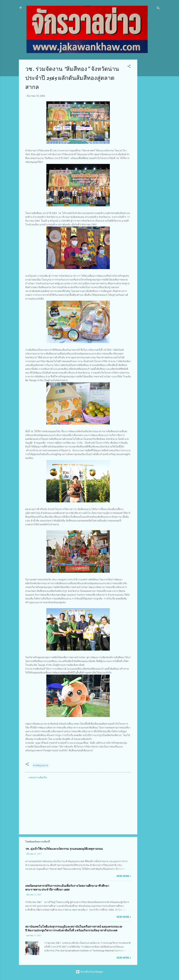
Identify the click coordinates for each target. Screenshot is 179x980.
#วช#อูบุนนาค (41, 765)
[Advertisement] (150, 107)
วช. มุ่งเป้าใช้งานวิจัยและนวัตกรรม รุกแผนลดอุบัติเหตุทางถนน (64, 849)
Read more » (124, 876)
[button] (129, 67)
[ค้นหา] (158, 9)
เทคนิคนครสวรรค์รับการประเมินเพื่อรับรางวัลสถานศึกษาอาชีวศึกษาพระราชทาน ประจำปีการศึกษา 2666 (67, 888)
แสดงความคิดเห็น (38, 777)
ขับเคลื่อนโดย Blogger (89, 972)
